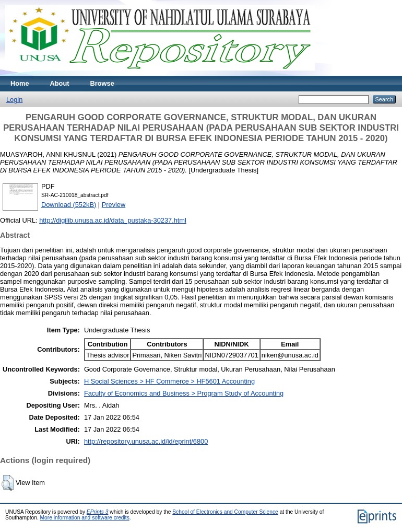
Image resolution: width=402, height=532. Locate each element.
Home (20, 83)
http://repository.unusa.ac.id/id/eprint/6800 (146, 441)
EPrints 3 (98, 512)
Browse (102, 83)
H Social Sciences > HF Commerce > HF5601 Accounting (169, 381)
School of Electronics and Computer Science (225, 512)
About (60, 83)
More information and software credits (85, 518)
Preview (114, 205)
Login (14, 100)
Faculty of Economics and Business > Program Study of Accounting (184, 393)
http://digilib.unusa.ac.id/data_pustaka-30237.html (113, 220)
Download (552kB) (69, 205)
